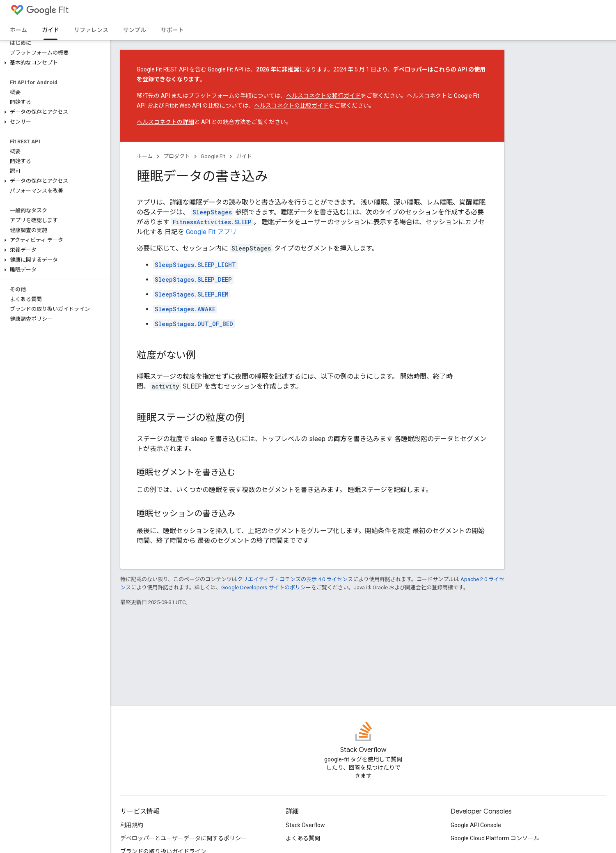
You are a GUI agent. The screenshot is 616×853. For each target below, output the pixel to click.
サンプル (135, 30)
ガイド (244, 156)
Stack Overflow (305, 825)
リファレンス (91, 30)
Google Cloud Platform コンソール (495, 838)
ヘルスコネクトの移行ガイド (323, 96)
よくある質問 (303, 838)
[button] (54, 63)
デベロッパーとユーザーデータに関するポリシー (183, 838)
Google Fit (213, 156)
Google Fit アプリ (211, 232)
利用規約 (132, 825)
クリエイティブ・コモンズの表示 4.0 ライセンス (295, 579)
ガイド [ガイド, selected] (50, 30)
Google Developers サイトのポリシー (266, 587)
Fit (47, 10)
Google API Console (476, 825)
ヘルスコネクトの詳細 (165, 122)
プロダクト (177, 156)
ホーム (18, 30)
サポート (172, 30)
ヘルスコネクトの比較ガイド (291, 106)
